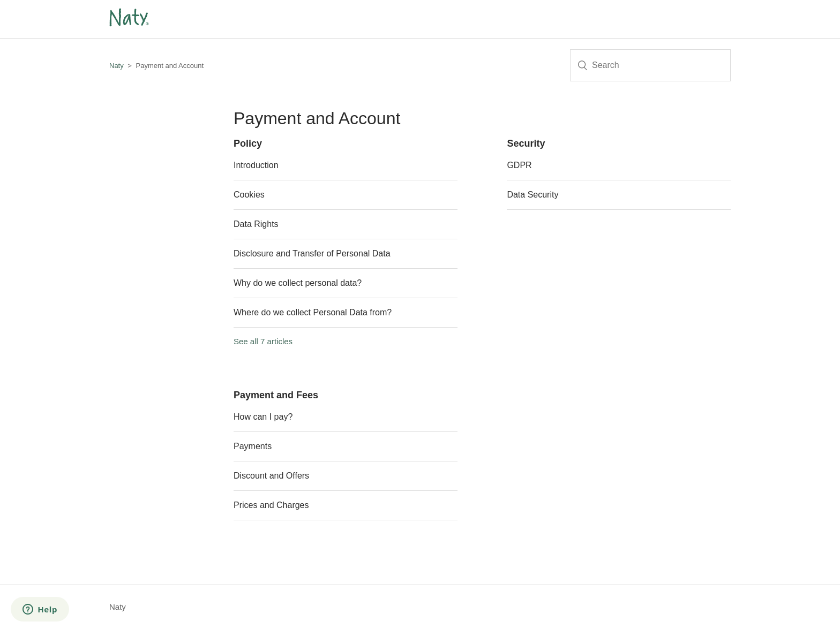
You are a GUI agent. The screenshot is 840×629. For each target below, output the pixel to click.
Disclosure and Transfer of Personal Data (312, 253)
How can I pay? (263, 417)
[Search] (650, 65)
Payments (253, 446)
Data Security (532, 195)
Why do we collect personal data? (298, 283)
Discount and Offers (271, 476)
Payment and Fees (276, 395)
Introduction (256, 165)
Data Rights (256, 224)
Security (526, 143)
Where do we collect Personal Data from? (313, 312)
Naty (117, 66)
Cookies (249, 195)
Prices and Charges (271, 505)
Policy (248, 143)
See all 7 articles (263, 341)
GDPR (519, 165)
